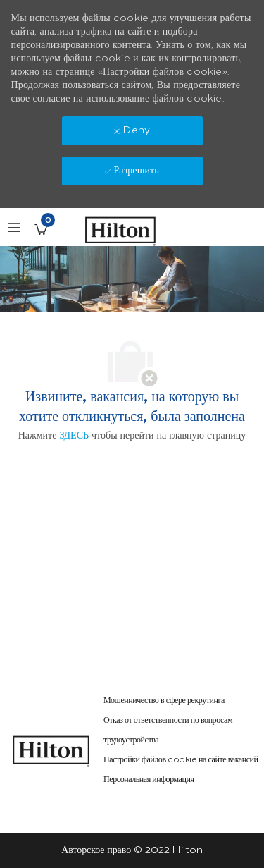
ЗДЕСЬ (74, 435)
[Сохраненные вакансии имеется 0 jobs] (41, 229)
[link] (51, 751)
